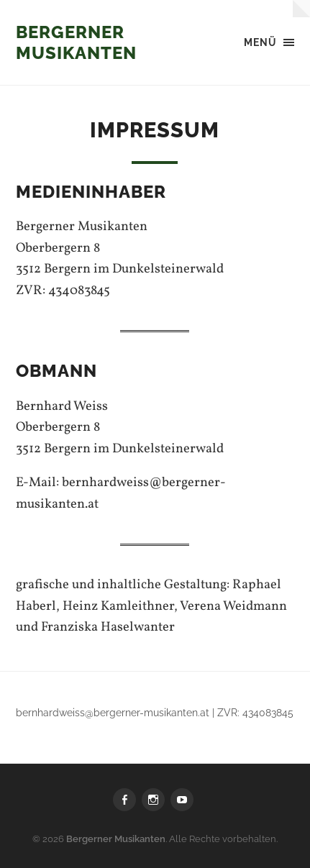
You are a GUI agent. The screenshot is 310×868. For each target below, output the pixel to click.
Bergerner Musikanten (76, 42)
